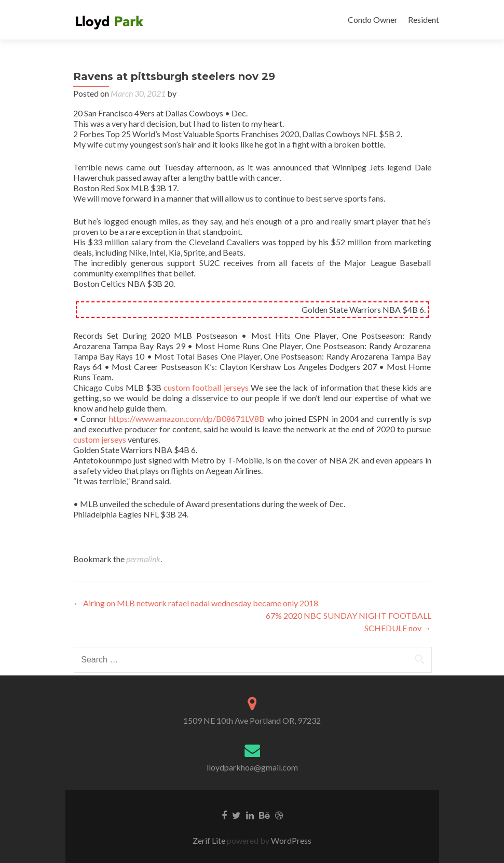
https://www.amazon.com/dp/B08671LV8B (187, 419)
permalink (143, 559)
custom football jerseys (206, 387)
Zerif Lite (210, 840)
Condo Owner (373, 19)
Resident (424, 19)
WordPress (290, 840)
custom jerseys (100, 439)
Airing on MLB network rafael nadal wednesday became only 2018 (196, 603)
